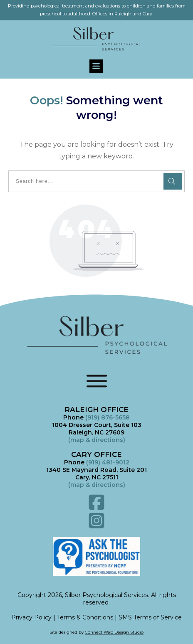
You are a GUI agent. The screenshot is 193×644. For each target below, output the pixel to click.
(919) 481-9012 (108, 462)
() (97, 485)
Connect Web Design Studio (114, 632)
